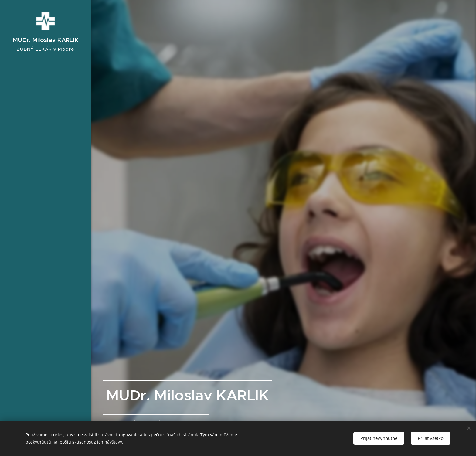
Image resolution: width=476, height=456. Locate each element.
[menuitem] (46, 219)
